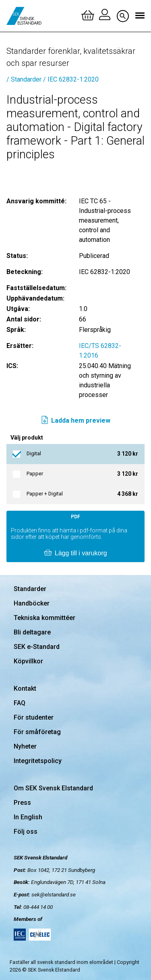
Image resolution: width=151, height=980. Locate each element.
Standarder (30, 589)
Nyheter (25, 746)
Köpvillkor (28, 661)
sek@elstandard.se (54, 894)
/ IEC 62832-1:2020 (71, 79)
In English (28, 817)
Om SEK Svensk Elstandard (53, 788)
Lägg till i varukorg (75, 553)
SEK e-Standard (37, 647)
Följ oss (26, 832)
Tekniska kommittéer (44, 618)
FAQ (20, 703)
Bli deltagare (32, 632)
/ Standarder (24, 79)
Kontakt (25, 688)
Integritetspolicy (38, 761)
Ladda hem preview (75, 421)
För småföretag (37, 732)
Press (22, 803)
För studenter (34, 717)
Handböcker (32, 603)
